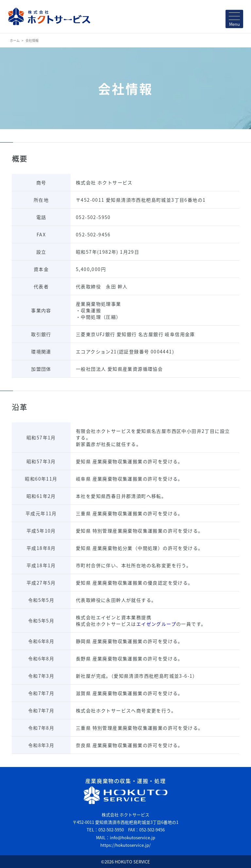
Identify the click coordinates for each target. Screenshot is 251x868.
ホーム (15, 40)
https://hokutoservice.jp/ (125, 845)
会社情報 (32, 40)
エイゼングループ (156, 624)
